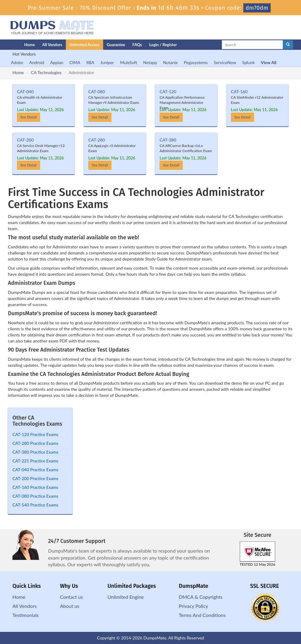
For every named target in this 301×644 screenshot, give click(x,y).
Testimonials (25, 615)
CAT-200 (25, 140)
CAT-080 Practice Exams (35, 496)
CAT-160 (239, 92)
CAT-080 (97, 92)
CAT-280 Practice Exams (35, 443)
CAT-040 (25, 92)
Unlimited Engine (126, 597)
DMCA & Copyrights (201, 597)
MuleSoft (129, 62)
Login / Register (163, 45)
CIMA (75, 62)
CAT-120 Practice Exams (35, 434)
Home (30, 45)
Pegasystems (196, 62)
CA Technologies (46, 72)
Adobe (17, 62)
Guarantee (116, 45)
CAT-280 (97, 140)
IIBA (90, 62)
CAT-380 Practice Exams (35, 452)
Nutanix (170, 62)
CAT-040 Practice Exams (35, 470)
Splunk (248, 62)
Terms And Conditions (202, 615)
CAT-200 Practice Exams (35, 478)
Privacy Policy (193, 606)
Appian (57, 62)
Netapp (150, 62)
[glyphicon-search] (288, 45)
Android (37, 62)
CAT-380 (168, 140)
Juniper (107, 62)
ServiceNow (225, 62)
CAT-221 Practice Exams (35, 461)
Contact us (71, 597)
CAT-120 (168, 92)
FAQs (137, 45)
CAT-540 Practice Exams (35, 505)
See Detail (29, 117)
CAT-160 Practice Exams (35, 487)
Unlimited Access (85, 45)
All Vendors (52, 45)
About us (70, 606)
